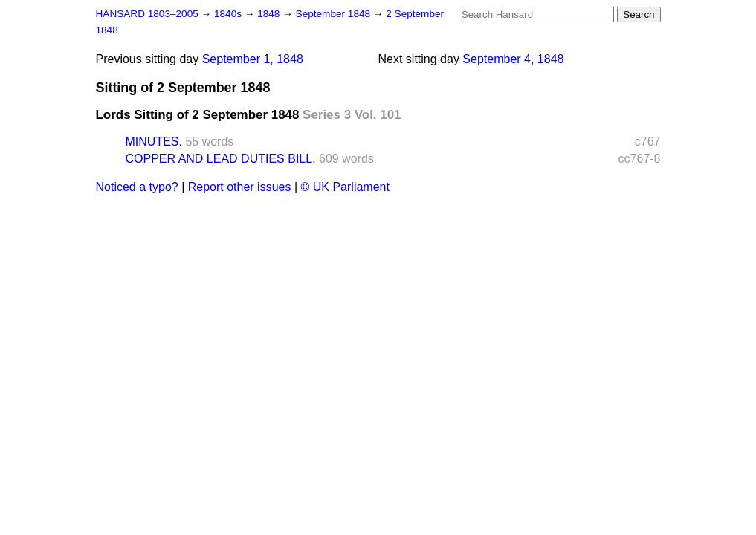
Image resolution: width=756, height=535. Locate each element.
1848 (270, 14)
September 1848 (335, 14)
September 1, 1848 (253, 59)
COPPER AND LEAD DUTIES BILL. (221, 159)
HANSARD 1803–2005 (147, 14)
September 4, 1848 (513, 59)
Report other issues (240, 187)
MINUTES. (154, 142)
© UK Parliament (345, 187)
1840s (229, 14)
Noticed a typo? (137, 187)
